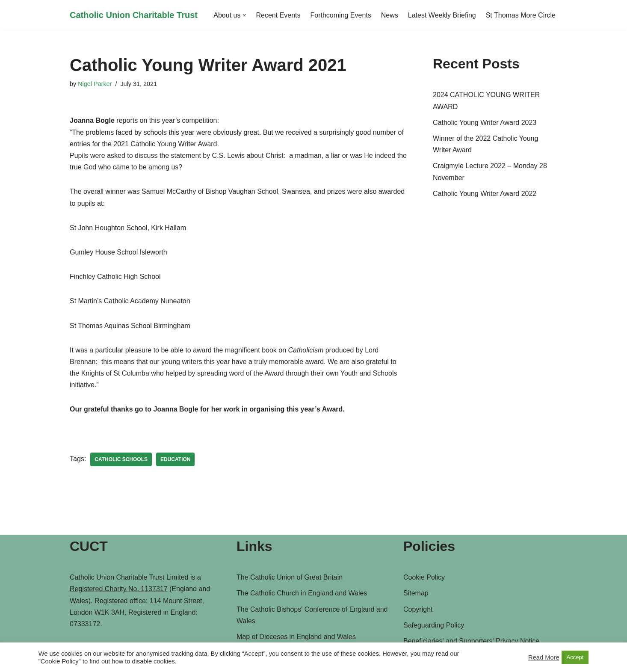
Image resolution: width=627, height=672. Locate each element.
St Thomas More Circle (521, 15)
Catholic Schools (121, 459)
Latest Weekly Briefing (442, 15)
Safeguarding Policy (434, 625)
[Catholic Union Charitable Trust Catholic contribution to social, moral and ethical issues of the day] (134, 15)
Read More (544, 657)
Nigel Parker (95, 84)
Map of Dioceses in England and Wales (296, 637)
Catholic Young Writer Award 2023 (485, 123)
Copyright (418, 609)
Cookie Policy (424, 577)
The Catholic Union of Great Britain (290, 577)
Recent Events (278, 15)
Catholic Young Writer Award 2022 (485, 194)
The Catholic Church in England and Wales (302, 593)
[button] (244, 15)
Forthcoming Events (341, 15)
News (390, 15)
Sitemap (416, 593)
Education (175, 459)
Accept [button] (575, 657)
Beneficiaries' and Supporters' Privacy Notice (471, 641)
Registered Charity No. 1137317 (119, 589)
